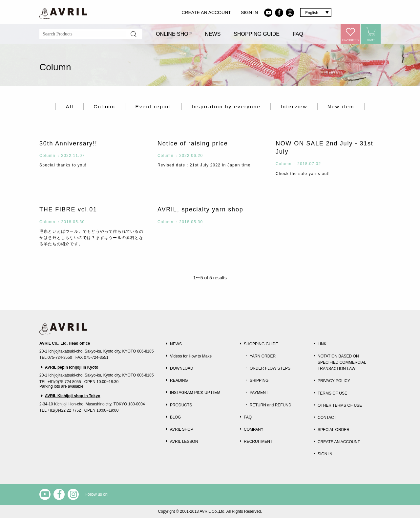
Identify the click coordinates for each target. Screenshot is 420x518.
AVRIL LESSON (184, 442)
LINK (322, 344)
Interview (294, 107)
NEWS (213, 34)
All (70, 107)
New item (341, 107)
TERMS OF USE (332, 393)
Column (104, 107)
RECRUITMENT (258, 442)
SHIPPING (259, 380)
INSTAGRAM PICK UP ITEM (195, 393)
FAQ (298, 34)
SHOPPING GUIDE (257, 34)
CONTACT (327, 418)
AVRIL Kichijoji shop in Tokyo (73, 396)
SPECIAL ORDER (334, 430)
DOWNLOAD (182, 368)
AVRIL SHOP (182, 429)
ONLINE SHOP (174, 34)
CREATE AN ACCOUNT (206, 12)
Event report (153, 107)
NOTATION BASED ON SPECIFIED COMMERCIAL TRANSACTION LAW (342, 362)
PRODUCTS (181, 405)
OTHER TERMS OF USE (340, 405)
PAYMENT (259, 393)
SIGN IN (249, 12)
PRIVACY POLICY (334, 381)
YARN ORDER (263, 356)
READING (179, 380)
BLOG (175, 417)
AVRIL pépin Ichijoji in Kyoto (72, 367)
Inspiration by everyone (226, 107)
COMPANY (254, 429)
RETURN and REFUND (271, 405)
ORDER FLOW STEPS (270, 368)
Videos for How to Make (191, 356)
